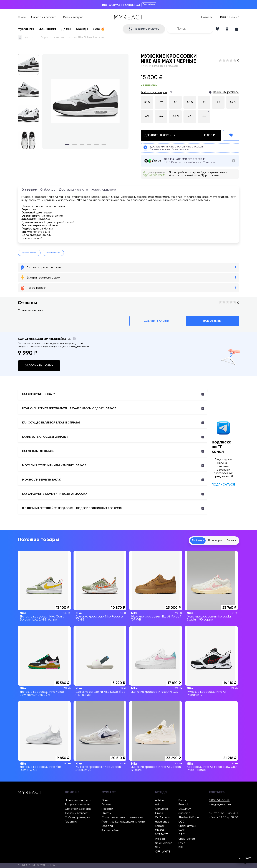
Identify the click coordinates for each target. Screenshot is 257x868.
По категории (207, 541)
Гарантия (71, 822)
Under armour (187, 826)
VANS (182, 831)
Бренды (82, 29)
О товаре (29, 190)
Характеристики (104, 190)
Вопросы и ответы (77, 805)
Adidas (160, 801)
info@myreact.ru (220, 805)
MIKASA (160, 831)
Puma (182, 801)
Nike (158, 848)
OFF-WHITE (163, 852)
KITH (181, 848)
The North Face (189, 818)
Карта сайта (110, 831)
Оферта (107, 826)
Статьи (107, 813)
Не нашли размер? (226, 92)
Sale (99, 29)
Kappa (159, 826)
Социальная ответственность (122, 818)
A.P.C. (182, 835)
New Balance (164, 843)
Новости (207, 17)
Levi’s (182, 843)
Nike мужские (53, 253)
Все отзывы (212, 321)
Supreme (184, 813)
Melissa (160, 839)
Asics (158, 805)
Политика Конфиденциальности (123, 822)
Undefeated (187, 839)
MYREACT (161, 835)
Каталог (30, 37)
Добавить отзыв (156, 321)
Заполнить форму (39, 366)
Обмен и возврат (72, 17)
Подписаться (223, 485)
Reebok (184, 805)
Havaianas (162, 822)
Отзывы (106, 805)
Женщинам (47, 29)
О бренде (48, 190)
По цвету (229, 541)
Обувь (44, 37)
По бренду (184, 541)
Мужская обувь (29, 253)
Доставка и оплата (74, 190)
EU (172, 92)
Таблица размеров (154, 92)
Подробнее (149, 5)
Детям (66, 29)
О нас (22, 17)
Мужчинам (26, 29)
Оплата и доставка (44, 17)
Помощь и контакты (78, 801)
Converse (162, 809)
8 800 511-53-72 (228, 17)
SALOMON (185, 809)
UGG (182, 822)
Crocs (159, 813)
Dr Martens (162, 818)
